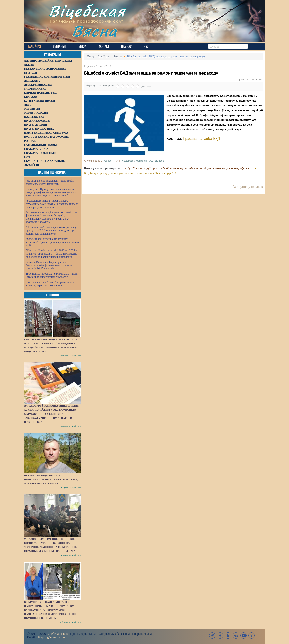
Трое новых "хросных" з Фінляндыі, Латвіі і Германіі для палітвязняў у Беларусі (52, 275)
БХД (151, 161)
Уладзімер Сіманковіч (134, 161)
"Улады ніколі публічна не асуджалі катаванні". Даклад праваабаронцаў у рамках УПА (52, 242)
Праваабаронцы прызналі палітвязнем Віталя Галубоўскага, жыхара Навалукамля (51, 479)
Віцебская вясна (57, 634)
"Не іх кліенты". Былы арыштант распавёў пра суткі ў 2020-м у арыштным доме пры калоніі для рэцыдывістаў (51, 230)
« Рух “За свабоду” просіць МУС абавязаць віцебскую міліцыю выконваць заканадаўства (187, 168)
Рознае (107, 161)
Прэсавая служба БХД (201, 139)
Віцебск (159, 161)
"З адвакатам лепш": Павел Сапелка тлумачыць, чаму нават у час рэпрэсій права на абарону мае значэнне (52, 204)
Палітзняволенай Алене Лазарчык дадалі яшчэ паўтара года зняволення (50, 284)
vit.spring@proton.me (51, 637)
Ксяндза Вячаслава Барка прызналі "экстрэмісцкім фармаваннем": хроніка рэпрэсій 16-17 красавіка (49, 265)
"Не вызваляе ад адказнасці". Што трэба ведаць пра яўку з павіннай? (50, 182)
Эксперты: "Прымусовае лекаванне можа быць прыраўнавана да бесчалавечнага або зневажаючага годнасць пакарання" (51, 192)
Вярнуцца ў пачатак (248, 187)
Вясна (94, 31)
